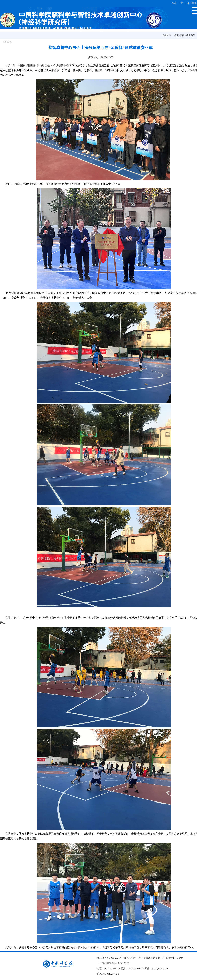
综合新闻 (191, 35)
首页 (176, 35)
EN (182, 3)
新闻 (182, 35)
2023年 (8, 42)
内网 (174, 3)
